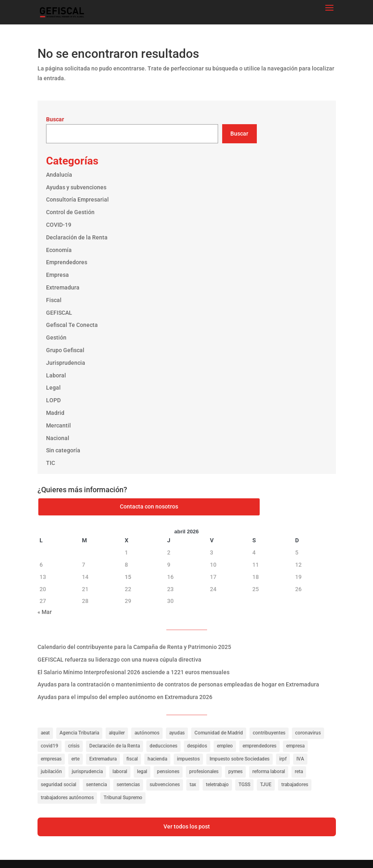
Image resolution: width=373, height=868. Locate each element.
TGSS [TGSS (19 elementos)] (244, 785)
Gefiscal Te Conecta (72, 325)
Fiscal (54, 300)
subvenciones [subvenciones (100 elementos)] (165, 785)
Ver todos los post (187, 826)
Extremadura (63, 287)
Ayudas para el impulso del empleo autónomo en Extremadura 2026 (125, 697)
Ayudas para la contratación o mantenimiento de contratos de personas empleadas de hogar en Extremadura (178, 684)
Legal (53, 388)
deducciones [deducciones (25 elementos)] (163, 746)
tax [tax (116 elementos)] (193, 785)
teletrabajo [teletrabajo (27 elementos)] (217, 785)
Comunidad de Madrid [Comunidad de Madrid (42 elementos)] (219, 733)
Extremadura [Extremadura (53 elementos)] (103, 759)
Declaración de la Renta (77, 237)
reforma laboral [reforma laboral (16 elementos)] (269, 772)
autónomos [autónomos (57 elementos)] (147, 733)
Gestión (56, 338)
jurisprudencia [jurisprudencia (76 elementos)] (87, 772)
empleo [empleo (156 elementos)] (225, 746)
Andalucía (59, 175)
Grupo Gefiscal (65, 350)
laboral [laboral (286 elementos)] (120, 772)
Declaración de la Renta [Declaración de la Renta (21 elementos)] (115, 746)
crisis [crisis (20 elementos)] (74, 746)
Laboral (56, 375)
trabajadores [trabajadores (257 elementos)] (295, 785)
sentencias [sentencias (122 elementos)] (128, 785)
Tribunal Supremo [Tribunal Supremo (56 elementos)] (123, 798)
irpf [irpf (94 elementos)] (283, 759)
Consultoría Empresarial (77, 199)
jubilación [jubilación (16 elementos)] (51, 772)
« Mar (45, 612)
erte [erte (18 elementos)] (75, 759)
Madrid (55, 413)
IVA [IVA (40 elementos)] (300, 759)
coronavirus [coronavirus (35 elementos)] (308, 733)
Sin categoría (63, 450)
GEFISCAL (59, 313)
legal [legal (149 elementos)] (142, 772)
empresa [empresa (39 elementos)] (295, 746)
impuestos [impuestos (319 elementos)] (188, 759)
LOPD (53, 400)
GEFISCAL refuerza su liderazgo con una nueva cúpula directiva (119, 660)
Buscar (55, 119)
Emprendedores (67, 262)
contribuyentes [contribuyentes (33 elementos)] (269, 733)
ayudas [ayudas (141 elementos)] (177, 733)
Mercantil (58, 425)
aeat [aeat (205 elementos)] (45, 733)
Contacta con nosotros (149, 506)
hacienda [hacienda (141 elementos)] (157, 759)
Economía (59, 250)
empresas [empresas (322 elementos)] (51, 759)
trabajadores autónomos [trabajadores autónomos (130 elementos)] (67, 798)
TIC (51, 463)
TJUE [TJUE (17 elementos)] (266, 785)
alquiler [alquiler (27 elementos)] (117, 733)
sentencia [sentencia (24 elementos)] (96, 785)
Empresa (57, 275)
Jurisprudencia (66, 363)
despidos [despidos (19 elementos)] (197, 746)
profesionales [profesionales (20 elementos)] (204, 772)
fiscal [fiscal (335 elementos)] (132, 759)
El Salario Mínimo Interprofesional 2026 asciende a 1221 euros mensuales (134, 672)
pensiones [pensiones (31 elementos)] (168, 772)
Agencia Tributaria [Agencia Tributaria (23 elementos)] (79, 733)
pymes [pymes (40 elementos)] (235, 772)
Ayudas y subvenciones (76, 187)
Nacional (58, 438)
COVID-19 (59, 225)
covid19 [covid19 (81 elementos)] (50, 746)
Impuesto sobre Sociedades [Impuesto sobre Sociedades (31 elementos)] (239, 759)
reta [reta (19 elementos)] (299, 772)
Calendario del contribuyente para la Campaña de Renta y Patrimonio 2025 (134, 647)
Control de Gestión (70, 212)
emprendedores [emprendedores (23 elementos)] (259, 746)
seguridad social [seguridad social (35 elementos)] (58, 785)
